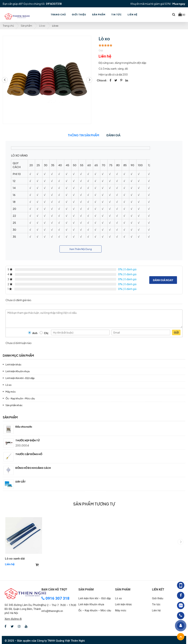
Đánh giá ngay (163, 280)
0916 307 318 (55, 598)
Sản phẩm (26, 26)
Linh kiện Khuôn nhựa (18, 371)
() (182, 14)
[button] (89, 80)
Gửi (176, 332)
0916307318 (54, 4)
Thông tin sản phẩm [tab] (83, 135)
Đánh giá (113, 135)
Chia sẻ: (102, 80)
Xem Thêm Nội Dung (81, 249)
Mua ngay (179, 4)
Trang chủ (8, 26)
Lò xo (42, 26)
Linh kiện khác (13, 365)
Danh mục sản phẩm (18, 355)
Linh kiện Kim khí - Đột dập (20, 378)
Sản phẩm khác (14, 405)
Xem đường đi (13, 619)
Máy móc (11, 392)
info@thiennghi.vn (52, 611)
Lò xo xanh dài (15, 558)
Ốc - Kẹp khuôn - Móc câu (20, 398)
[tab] (94, 355)
